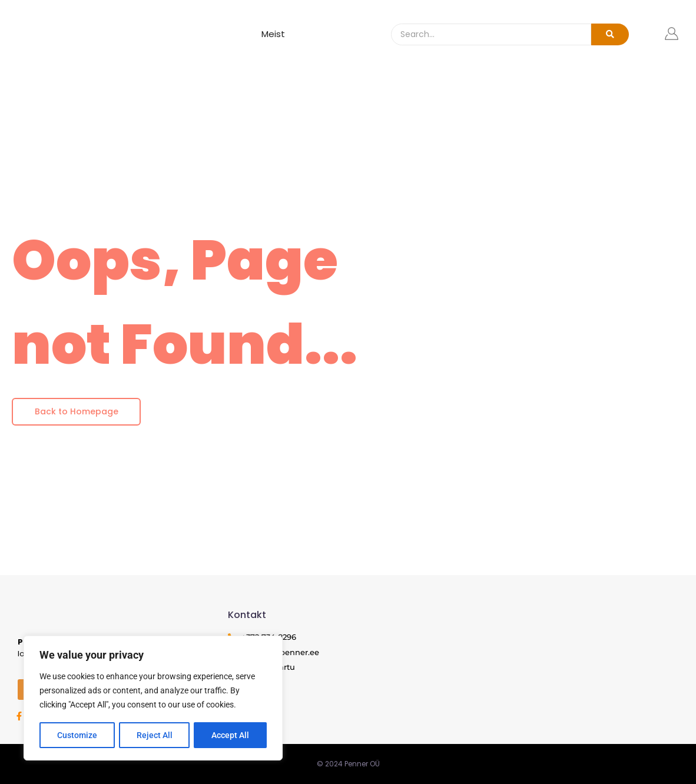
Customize (77, 735)
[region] (153, 699)
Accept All (231, 735)
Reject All (155, 735)
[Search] (491, 34)
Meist (273, 34)
